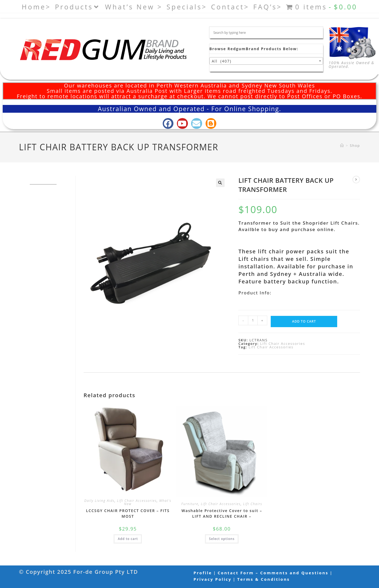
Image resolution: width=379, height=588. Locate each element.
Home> (36, 7)
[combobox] (266, 61)
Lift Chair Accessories (283, 344)
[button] (220, 183)
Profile (203, 573)
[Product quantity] (253, 320)
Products (78, 7)
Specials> (187, 7)
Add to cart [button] (128, 539)
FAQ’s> (268, 7)
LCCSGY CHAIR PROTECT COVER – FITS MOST (128, 513)
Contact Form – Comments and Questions (273, 573)
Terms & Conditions (263, 579)
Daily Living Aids (99, 501)
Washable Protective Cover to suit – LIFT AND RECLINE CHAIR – (222, 513)
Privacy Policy (213, 579)
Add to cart (304, 321)
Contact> (230, 7)
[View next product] (356, 180)
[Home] (342, 145)
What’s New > (134, 7)
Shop (355, 145)
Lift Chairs (253, 504)
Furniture (190, 504)
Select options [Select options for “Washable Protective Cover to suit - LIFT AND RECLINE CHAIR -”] (222, 539)
